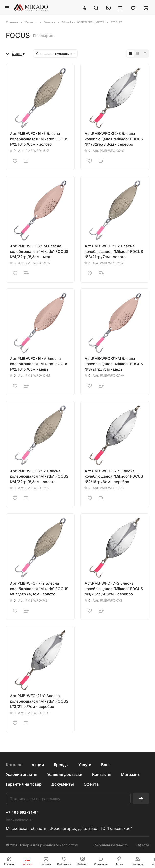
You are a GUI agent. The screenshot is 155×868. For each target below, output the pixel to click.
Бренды (61, 765)
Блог (106, 765)
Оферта (91, 784)
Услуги (85, 765)
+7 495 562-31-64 (22, 813)
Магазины (131, 774)
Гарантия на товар (24, 784)
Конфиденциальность (111, 845)
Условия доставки (65, 774)
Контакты (102, 774)
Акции (38, 765)
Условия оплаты (22, 774)
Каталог (14, 765)
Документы (63, 784)
